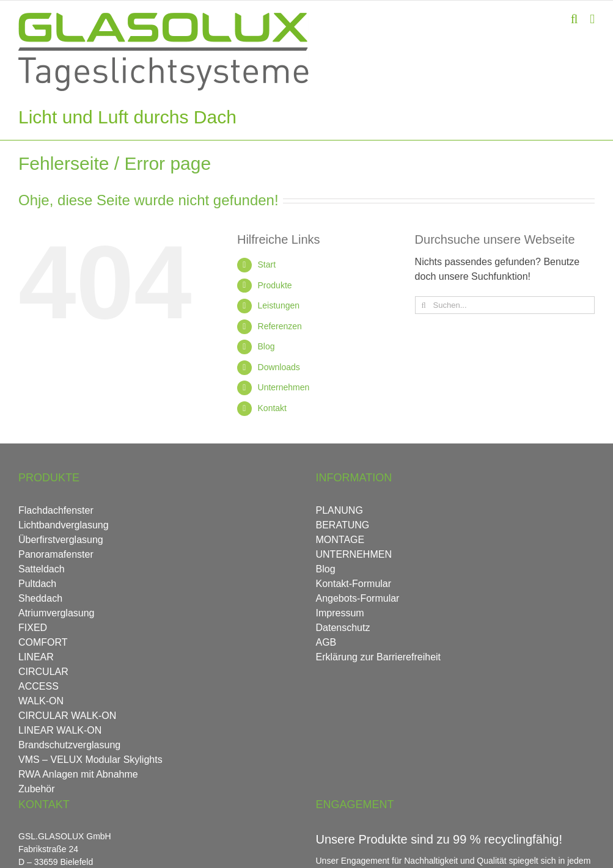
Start (267, 264)
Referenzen (280, 326)
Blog (266, 346)
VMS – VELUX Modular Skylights (90, 760)
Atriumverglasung (57, 613)
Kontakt (272, 408)
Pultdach (37, 584)
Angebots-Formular (358, 598)
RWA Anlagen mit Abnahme (78, 774)
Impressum (340, 613)
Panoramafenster (56, 554)
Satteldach (42, 569)
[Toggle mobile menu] (592, 19)
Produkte (275, 285)
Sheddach (40, 598)
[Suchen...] (505, 305)
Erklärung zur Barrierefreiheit (379, 657)
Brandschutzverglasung (69, 745)
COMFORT (43, 642)
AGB (326, 642)
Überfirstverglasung (61, 540)
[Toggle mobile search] (574, 19)
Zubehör (37, 789)
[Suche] (424, 305)
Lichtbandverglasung (64, 525)
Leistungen (279, 305)
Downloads (279, 367)
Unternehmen (284, 387)
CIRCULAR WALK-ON (67, 716)
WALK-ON (41, 701)
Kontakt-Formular (354, 584)
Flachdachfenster (56, 510)
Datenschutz (343, 628)
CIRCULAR (43, 672)
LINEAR (36, 657)
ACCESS (39, 686)
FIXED (33, 628)
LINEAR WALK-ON (60, 730)
